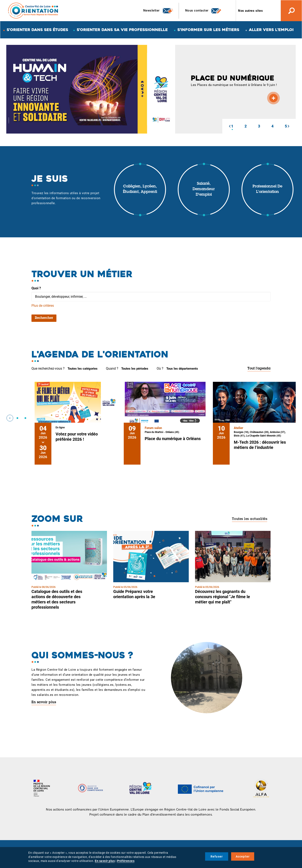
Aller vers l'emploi (271, 30)
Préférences (126, 861)
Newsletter (158, 11)
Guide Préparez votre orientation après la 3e (134, 594)
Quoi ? (36, 288)
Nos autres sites (250, 11)
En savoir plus (44, 702)
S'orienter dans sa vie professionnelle (122, 30)
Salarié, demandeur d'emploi (204, 189)
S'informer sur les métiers (208, 30)
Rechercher (44, 318)
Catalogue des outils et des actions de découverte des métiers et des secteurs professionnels (57, 599)
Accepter (243, 856)
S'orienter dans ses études (37, 30)
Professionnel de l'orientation (267, 189)
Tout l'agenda (259, 369)
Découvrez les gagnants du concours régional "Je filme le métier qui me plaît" (223, 597)
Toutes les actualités (250, 519)
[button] (230, 126)
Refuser (217, 856)
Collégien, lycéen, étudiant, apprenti (140, 189)
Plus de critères (43, 306)
